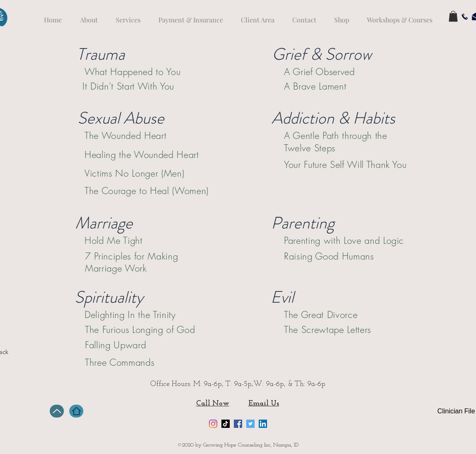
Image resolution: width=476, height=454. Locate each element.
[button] (453, 16)
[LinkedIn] (263, 424)
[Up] (57, 411)
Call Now (213, 404)
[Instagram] (213, 424)
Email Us (264, 404)
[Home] (76, 411)
